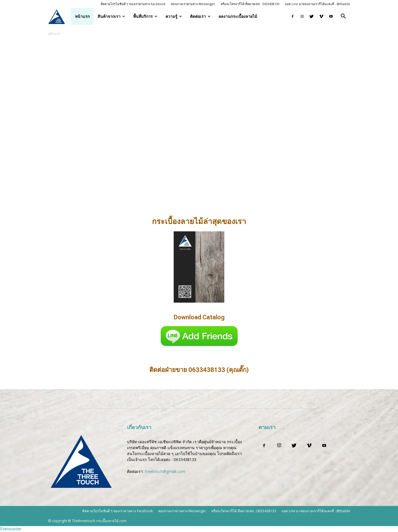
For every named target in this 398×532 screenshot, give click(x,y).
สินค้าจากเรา (111, 16)
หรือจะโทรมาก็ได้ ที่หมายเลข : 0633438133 (250, 4)
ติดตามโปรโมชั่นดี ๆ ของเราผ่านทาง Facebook (133, 4)
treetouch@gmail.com (165, 471)
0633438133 (185, 459)
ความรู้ (174, 16)
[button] (343, 17)
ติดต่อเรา (200, 16)
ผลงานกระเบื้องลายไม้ (238, 16)
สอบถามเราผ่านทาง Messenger (193, 4)
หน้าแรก (82, 16)
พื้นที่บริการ (145, 16)
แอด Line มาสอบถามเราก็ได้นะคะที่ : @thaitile (318, 4)
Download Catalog (199, 317)
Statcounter (11, 529)
